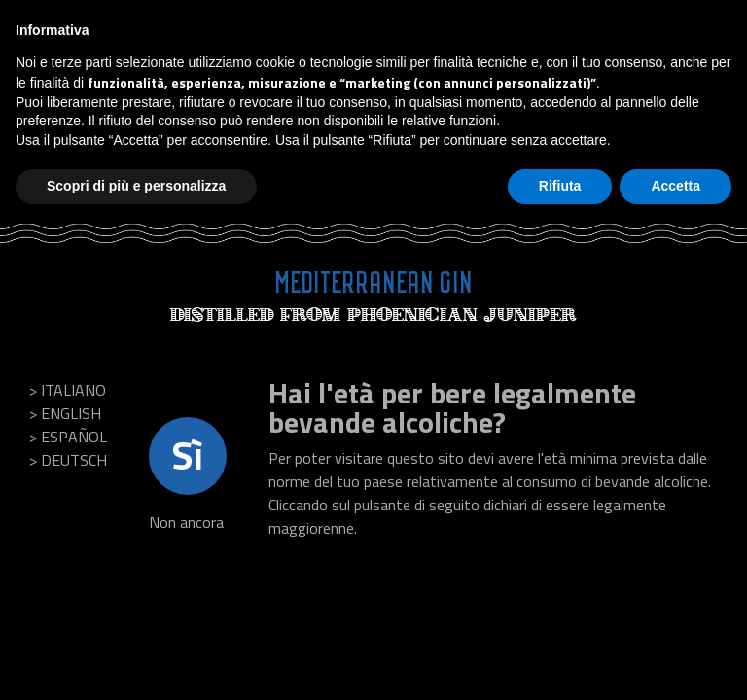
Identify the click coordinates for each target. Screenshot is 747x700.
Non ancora (186, 522)
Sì (188, 455)
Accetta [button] (676, 186)
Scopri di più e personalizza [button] (136, 186)
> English (65, 413)
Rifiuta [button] (560, 186)
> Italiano (68, 390)
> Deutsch (68, 460)
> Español (68, 437)
